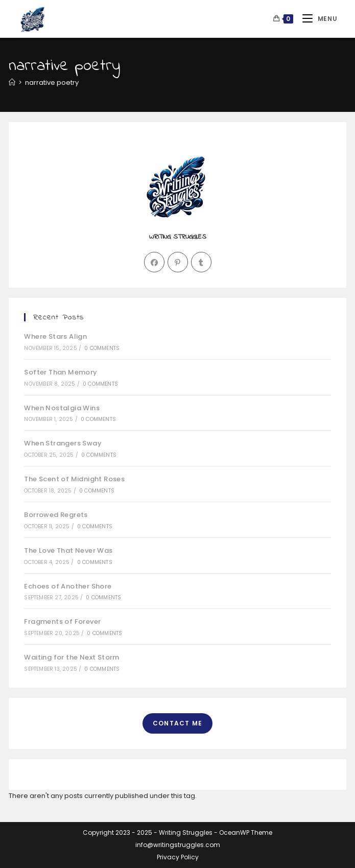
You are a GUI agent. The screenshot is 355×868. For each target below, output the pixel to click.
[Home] (12, 83)
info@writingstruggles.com (178, 845)
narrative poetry (52, 83)
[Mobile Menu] (316, 19)
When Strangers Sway (63, 443)
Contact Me (178, 723)
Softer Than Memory (61, 372)
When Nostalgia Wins (62, 408)
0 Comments (102, 348)
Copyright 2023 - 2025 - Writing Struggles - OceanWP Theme (178, 832)
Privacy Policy (178, 857)
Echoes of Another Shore (68, 586)
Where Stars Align (55, 336)
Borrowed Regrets (56, 515)
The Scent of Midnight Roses (74, 479)
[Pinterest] (178, 262)
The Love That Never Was (68, 550)
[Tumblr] (201, 262)
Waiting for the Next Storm (72, 657)
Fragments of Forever (62, 621)
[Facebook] (154, 262)
